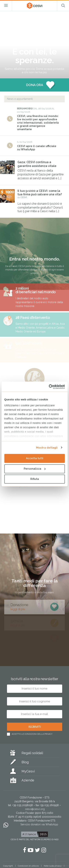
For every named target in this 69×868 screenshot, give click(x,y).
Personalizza (35, 469)
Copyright (8, 866)
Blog (25, 762)
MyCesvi (28, 771)
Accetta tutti (35, 458)
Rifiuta (35, 479)
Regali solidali (32, 753)
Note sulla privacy (53, 866)
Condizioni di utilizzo (28, 866)
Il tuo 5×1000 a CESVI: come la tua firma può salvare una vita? (40, 193)
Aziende (28, 780)
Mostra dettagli (47, 448)
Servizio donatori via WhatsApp (39, 824)
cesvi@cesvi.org (35, 809)
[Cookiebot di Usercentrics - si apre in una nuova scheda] (49, 387)
